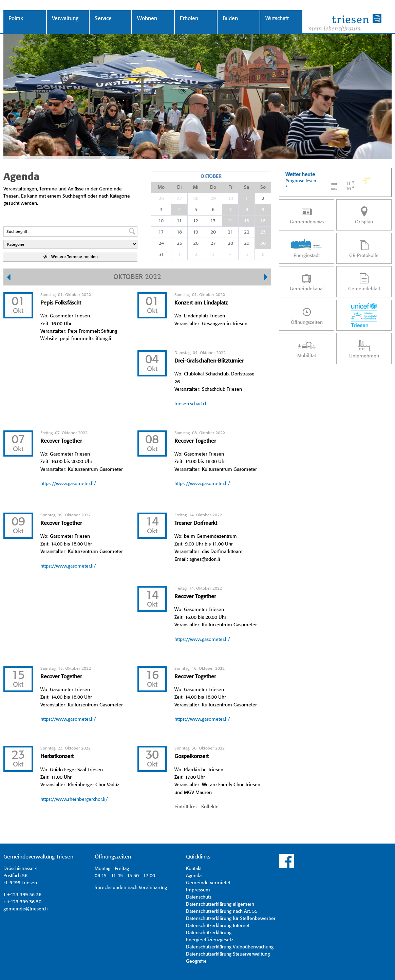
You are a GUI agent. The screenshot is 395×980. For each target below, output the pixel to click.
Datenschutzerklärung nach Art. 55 (222, 911)
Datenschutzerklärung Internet (218, 926)
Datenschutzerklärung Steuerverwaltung (228, 954)
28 (196, 199)
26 (161, 199)
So (263, 187)
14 (230, 221)
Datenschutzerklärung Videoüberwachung (230, 947)
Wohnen (147, 19)
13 (213, 221)
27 (180, 199)
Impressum (198, 890)
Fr (230, 187)
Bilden (230, 19)
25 (180, 243)
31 (161, 255)
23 (263, 232)
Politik (16, 19)
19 (196, 232)
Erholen (189, 19)
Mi (196, 187)
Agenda (194, 876)
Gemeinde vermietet (208, 883)
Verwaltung (65, 19)
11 (179, 221)
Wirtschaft (277, 19)
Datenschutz (199, 897)
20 (213, 232)
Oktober (211, 177)
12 (196, 221)
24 (161, 243)
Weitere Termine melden (70, 257)
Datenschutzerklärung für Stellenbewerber (231, 919)
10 (161, 221)
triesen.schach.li (191, 404)
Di (180, 187)
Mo (161, 187)
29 (213, 199)
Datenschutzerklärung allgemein (220, 904)
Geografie (196, 961)
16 (263, 221)
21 (230, 232)
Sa (247, 187)
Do (213, 187)
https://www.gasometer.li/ (68, 484)
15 (247, 221)
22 (247, 232)
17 (161, 232)
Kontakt (194, 869)
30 (230, 199)
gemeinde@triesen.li (26, 909)
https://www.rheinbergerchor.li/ (74, 799)
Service (103, 19)
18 (179, 232)
